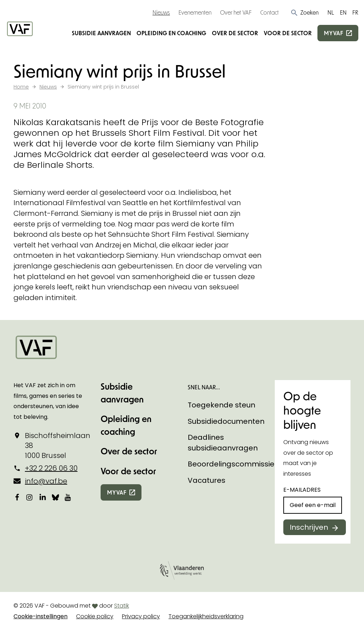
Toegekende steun (221, 405)
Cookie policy (95, 616)
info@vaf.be (46, 481)
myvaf (334, 33)
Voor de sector (288, 33)
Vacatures (207, 480)
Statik (122, 606)
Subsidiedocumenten (226, 421)
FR (355, 12)
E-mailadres (302, 490)
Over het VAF (236, 12)
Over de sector (235, 33)
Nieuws (161, 12)
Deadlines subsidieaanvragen (223, 443)
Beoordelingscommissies (233, 464)
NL (331, 12)
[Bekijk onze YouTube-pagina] (68, 497)
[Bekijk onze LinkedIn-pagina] (43, 497)
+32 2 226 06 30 (51, 468)
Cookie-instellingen (41, 616)
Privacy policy (141, 616)
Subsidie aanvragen (101, 33)
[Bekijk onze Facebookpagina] (17, 497)
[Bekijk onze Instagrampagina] (30, 497)
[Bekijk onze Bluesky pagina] (55, 497)
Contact (269, 12)
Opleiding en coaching (171, 33)
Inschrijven (309, 527)
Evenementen (195, 12)
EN (343, 12)
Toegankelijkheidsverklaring (206, 616)
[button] (304, 12)
